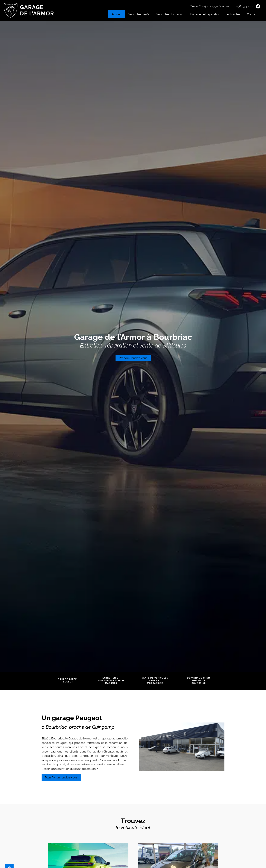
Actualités (234, 14)
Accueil (116, 14)
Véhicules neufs (139, 14)
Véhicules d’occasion (170, 14)
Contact (252, 14)
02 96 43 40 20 (243, 6)
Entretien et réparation (205, 14)
